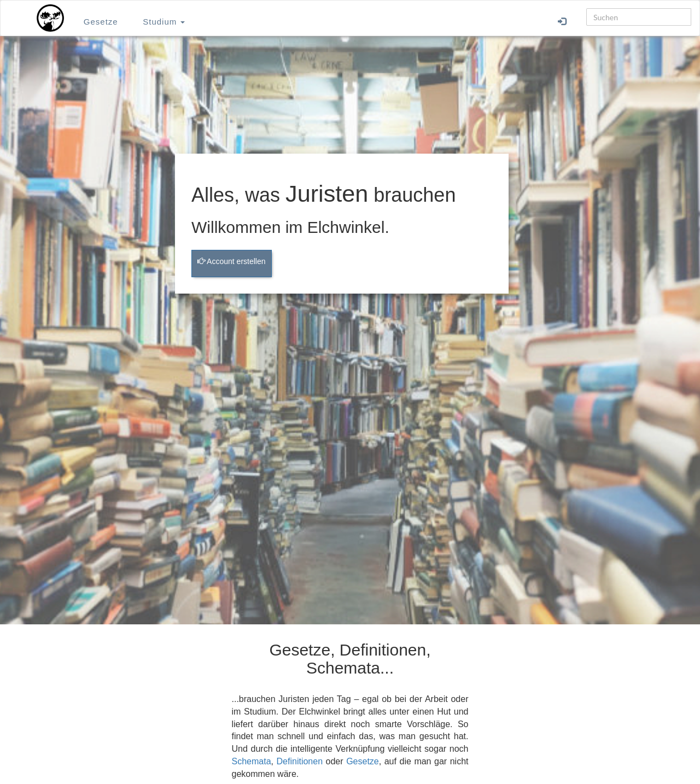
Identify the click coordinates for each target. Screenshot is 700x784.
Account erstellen (232, 261)
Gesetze (101, 22)
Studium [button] (164, 22)
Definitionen (300, 761)
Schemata (252, 761)
